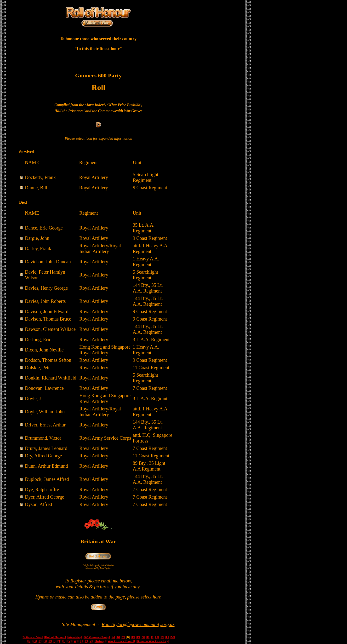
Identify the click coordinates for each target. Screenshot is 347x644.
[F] (138, 637)
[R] (50, 641)
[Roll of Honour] (55, 637)
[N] (29, 641)
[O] (35, 641)
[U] (64, 641)
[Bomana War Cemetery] (153, 641)
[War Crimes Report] (121, 641)
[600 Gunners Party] (96, 637)
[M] (172, 637)
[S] (55, 641)
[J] (157, 637)
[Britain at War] (32, 637)
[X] (81, 641)
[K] (162, 637)
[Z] (91, 641)
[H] (148, 637)
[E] (133, 637)
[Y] (86, 641)
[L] (167, 637)
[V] (69, 641)
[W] (75, 641)
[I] (153, 637)
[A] (113, 637)
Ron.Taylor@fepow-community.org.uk (138, 624)
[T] (59, 641)
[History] (100, 641)
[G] (143, 637)
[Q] (45, 641)
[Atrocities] (74, 637)
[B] (118, 637)
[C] (123, 637)
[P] (40, 641)
